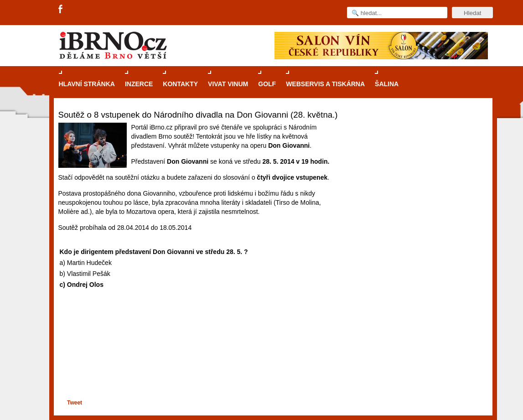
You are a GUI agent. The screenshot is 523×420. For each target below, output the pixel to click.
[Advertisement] (198, 363)
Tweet (75, 403)
